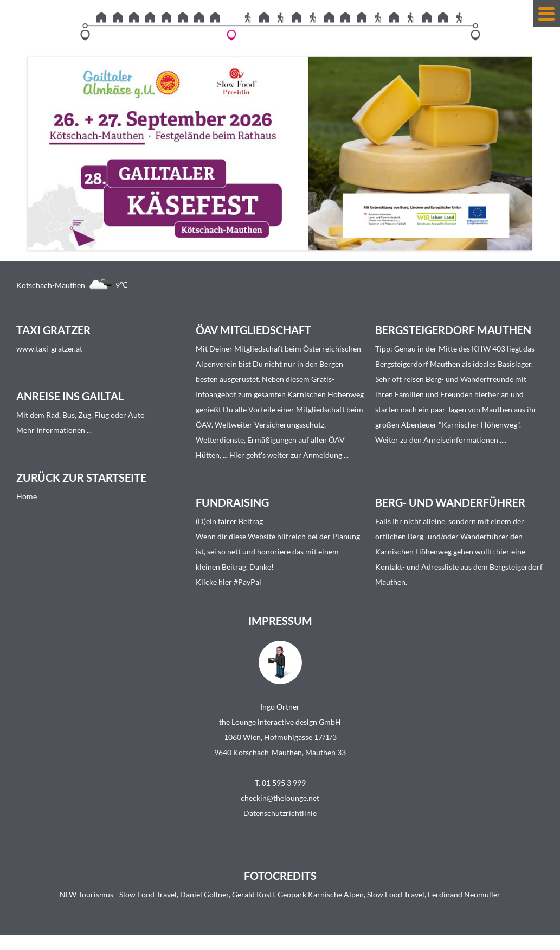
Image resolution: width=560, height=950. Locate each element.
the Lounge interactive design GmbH (280, 722)
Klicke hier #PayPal (228, 582)
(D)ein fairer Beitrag (229, 521)
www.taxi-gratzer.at (49, 349)
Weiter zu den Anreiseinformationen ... (440, 440)
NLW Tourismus (86, 894)
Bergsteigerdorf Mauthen (418, 364)
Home (27, 496)
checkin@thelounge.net (280, 798)
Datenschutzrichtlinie (280, 813)
